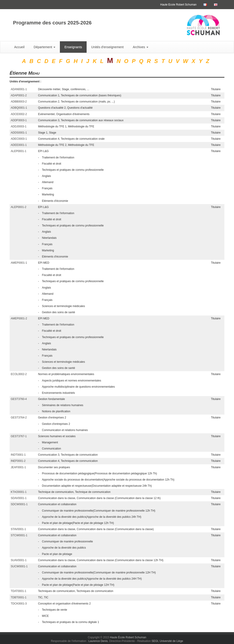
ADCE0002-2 (19, 114)
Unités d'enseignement (107, 47)
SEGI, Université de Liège (167, 641)
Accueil (19, 47)
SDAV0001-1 (19, 498)
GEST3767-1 (19, 436)
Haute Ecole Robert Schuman (178, 5)
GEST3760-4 (19, 399)
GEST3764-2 (19, 418)
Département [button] (44, 47)
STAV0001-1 (18, 529)
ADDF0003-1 (19, 120)
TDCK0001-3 (19, 604)
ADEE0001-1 (19, 145)
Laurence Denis (98, 641)
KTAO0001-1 (19, 492)
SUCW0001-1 (19, 566)
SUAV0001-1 (19, 560)
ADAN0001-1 (19, 89)
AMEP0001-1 (19, 263)
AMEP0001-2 (19, 318)
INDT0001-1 (18, 455)
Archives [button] (141, 47)
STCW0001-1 (19, 535)
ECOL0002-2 (19, 374)
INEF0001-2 (18, 461)
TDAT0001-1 (19, 591)
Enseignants (73, 47)
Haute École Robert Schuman (128, 637)
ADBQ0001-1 (19, 108)
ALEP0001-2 (19, 207)
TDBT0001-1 (19, 597)
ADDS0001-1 (19, 133)
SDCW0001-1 (19, 504)
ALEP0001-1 (19, 151)
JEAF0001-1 (18, 467)
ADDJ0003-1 (19, 126)
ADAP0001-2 (19, 95)
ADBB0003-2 (19, 102)
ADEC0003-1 (19, 139)
